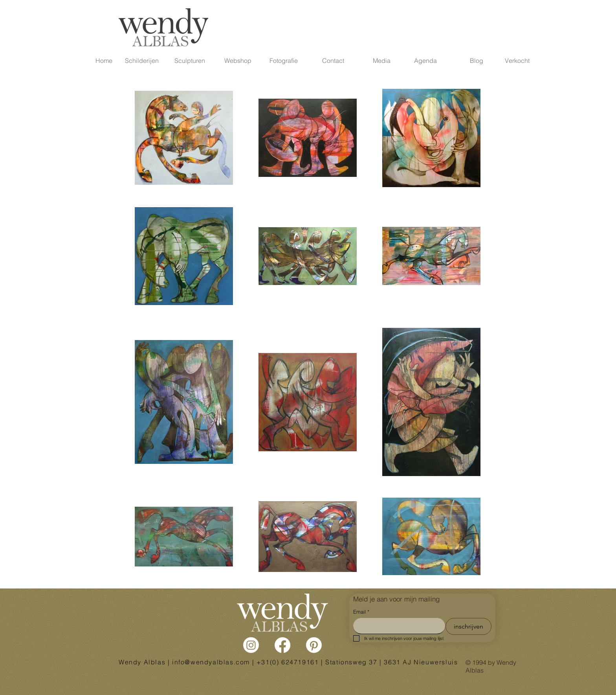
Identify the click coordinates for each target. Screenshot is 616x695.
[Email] (397, 626)
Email (361, 612)
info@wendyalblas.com (211, 662)
